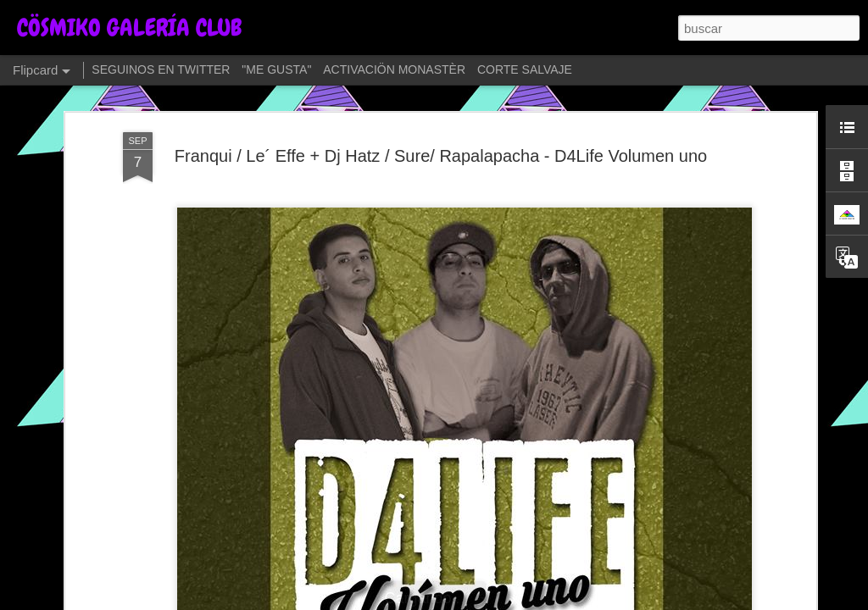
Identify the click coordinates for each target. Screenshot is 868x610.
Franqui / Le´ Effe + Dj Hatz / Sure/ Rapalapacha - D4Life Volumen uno (441, 156)
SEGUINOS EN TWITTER (161, 69)
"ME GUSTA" (276, 69)
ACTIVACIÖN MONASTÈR (394, 69)
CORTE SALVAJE (525, 69)
